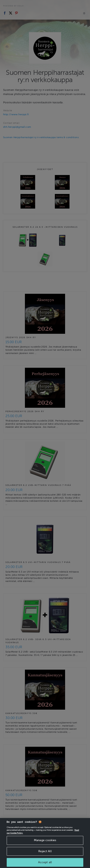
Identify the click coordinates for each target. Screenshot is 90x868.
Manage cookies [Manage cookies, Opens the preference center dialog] (45, 846)
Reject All (45, 857)
